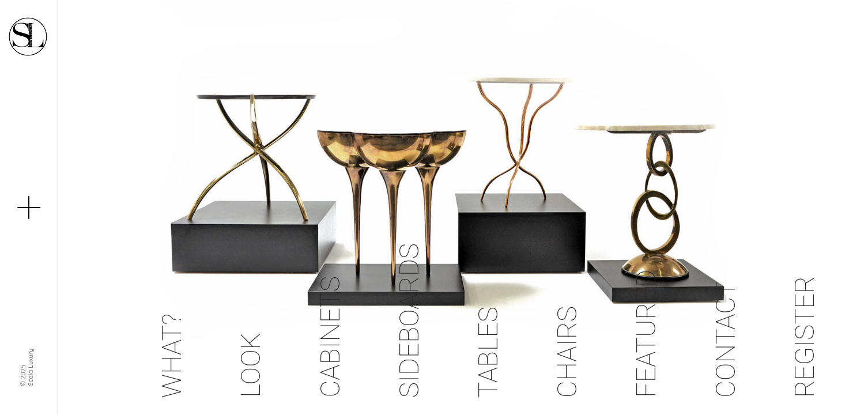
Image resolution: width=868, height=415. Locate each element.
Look (251, 365)
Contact (726, 339)
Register (805, 337)
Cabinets (330, 337)
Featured (646, 334)
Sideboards (409, 320)
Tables (488, 352)
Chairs (567, 352)
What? (172, 356)
